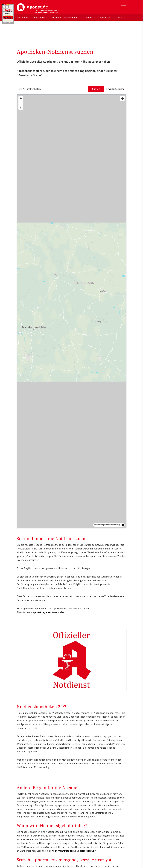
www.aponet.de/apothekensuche (45, 612)
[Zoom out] (21, 103)
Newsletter (104, 17)
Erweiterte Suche (115, 89)
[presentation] (125, 17)
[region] (72, 311)
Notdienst (23, 17)
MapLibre (99, 525)
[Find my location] (122, 98)
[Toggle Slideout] (123, 7)
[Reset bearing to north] (21, 108)
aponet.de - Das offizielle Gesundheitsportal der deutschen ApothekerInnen (38, 8)
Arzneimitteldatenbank (65, 17)
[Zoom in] (21, 98)
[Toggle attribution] (123, 525)
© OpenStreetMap (112, 525)
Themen (88, 17)
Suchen (96, 89)
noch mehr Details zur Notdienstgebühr (74, 851)
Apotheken (40, 17)
